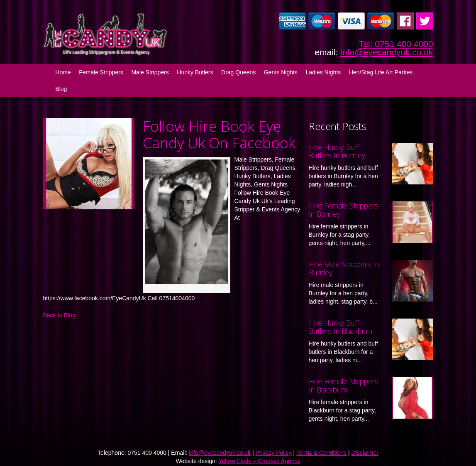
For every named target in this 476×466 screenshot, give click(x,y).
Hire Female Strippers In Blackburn (344, 385)
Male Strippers (150, 72)
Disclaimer (365, 453)
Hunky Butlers (195, 72)
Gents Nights (281, 72)
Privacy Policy (273, 453)
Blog (61, 89)
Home (63, 72)
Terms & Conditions (321, 453)
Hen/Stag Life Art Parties (381, 72)
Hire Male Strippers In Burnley (344, 268)
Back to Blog (60, 315)
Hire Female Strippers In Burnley (344, 210)
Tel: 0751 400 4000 (396, 44)
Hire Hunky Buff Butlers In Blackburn (341, 327)
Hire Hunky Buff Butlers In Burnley (337, 151)
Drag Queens (238, 72)
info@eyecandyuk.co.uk (387, 52)
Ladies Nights (323, 72)
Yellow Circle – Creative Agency (259, 461)
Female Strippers (101, 72)
